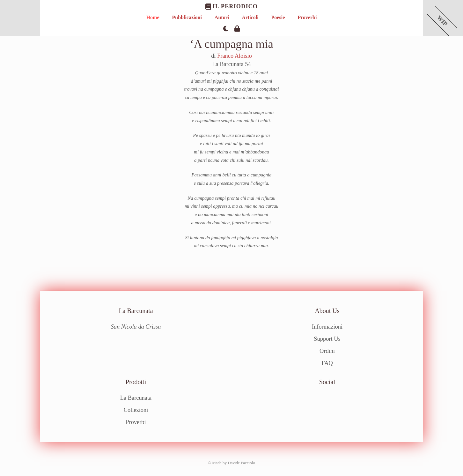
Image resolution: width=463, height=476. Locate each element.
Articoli (250, 17)
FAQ (327, 363)
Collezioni (136, 410)
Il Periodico (231, 7)
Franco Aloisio (235, 56)
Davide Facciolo (241, 462)
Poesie (278, 17)
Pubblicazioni (187, 17)
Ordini (327, 351)
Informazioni (327, 327)
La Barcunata (136, 398)
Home (153, 17)
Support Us (327, 339)
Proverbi (307, 17)
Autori (222, 17)
